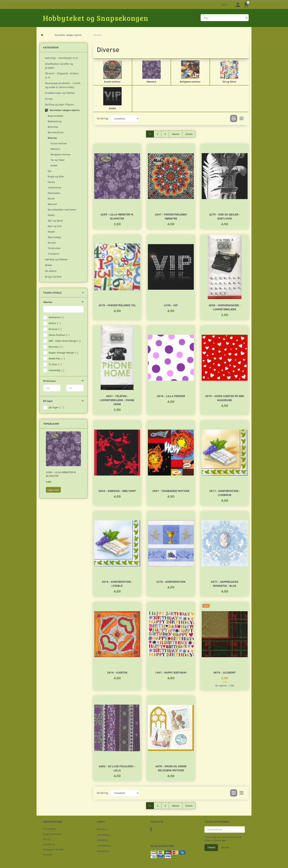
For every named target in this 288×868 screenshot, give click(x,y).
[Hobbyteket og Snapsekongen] (96, 18)
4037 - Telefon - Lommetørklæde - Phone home (117, 400)
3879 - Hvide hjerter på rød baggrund (225, 398)
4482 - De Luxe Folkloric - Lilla (117, 768)
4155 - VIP (171, 305)
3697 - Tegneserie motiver (171, 491)
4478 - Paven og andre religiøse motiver (171, 768)
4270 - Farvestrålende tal (117, 305)
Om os (47, 839)
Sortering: (103, 118)
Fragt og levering (52, 834)
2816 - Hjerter (117, 672)
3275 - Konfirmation (171, 582)
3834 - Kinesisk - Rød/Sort (117, 491)
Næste (176, 134)
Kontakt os (49, 844)
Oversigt (48, 854)
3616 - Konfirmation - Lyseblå (117, 584)
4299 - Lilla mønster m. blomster (61, 474)
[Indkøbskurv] (247, 5)
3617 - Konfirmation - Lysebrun (225, 493)
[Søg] (247, 18)
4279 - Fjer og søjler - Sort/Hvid (225, 216)
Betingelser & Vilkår (54, 849)
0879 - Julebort (225, 672)
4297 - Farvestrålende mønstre (171, 216)
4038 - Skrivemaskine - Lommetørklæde (225, 307)
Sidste (189, 134)
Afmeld (225, 847)
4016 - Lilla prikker (171, 396)
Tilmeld (211, 847)
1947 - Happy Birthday (171, 672)
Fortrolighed (50, 829)
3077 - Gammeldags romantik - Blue (225, 584)
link (223, 840)
